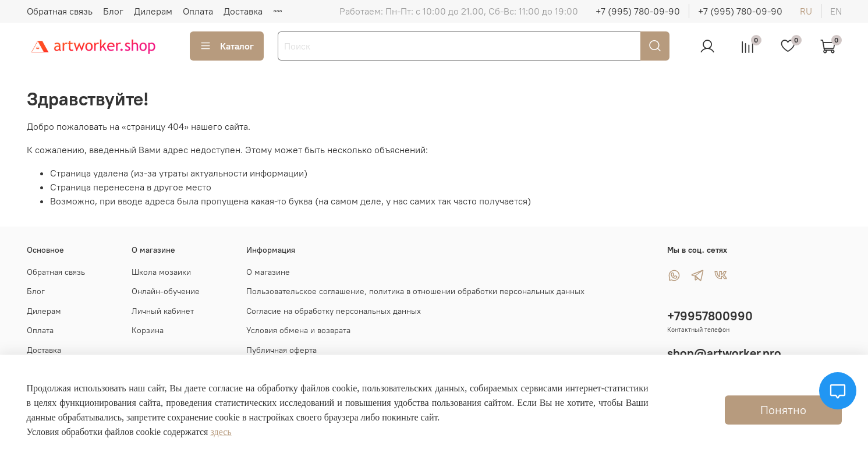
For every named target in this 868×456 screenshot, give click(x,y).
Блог (113, 11)
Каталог (227, 46)
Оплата (198, 11)
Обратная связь (60, 11)
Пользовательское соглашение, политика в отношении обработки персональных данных (415, 291)
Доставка (243, 11)
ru (806, 11)
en (836, 11)
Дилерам (153, 11)
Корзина (148, 330)
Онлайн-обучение (166, 291)
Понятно (783, 410)
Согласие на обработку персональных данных (334, 311)
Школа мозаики (161, 272)
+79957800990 (710, 316)
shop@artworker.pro (724, 353)
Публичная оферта (281, 350)
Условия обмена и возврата (298, 330)
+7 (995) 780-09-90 (638, 11)
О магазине (268, 272)
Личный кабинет (163, 311)
